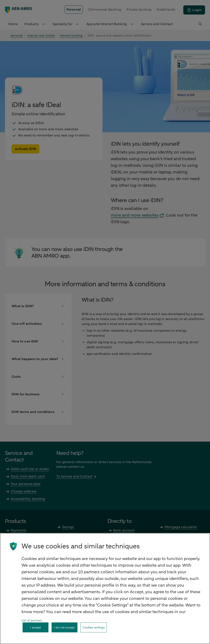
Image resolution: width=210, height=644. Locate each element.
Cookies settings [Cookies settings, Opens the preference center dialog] (94, 628)
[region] (105, 589)
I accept (36, 628)
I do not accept (64, 628)
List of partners (32, 620)
